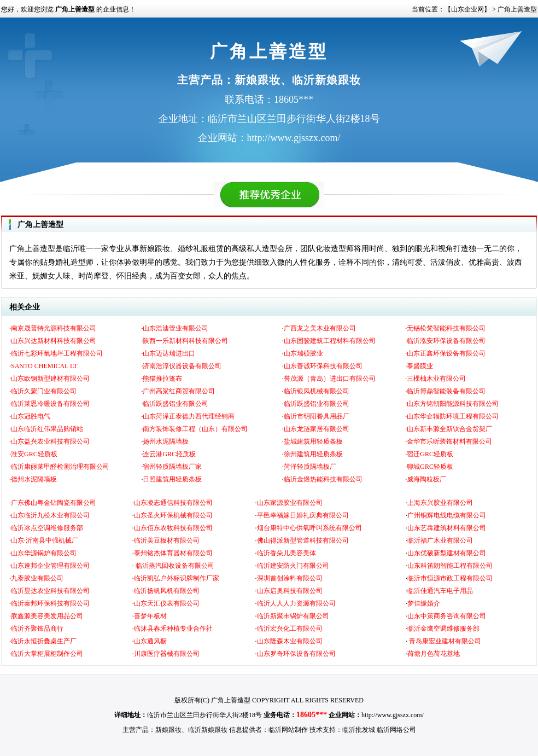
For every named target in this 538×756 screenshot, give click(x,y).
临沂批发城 (359, 730)
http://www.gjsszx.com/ (393, 715)
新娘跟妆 (168, 730)
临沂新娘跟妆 (208, 730)
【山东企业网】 (467, 9)
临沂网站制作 (288, 730)
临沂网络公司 (396, 730)
